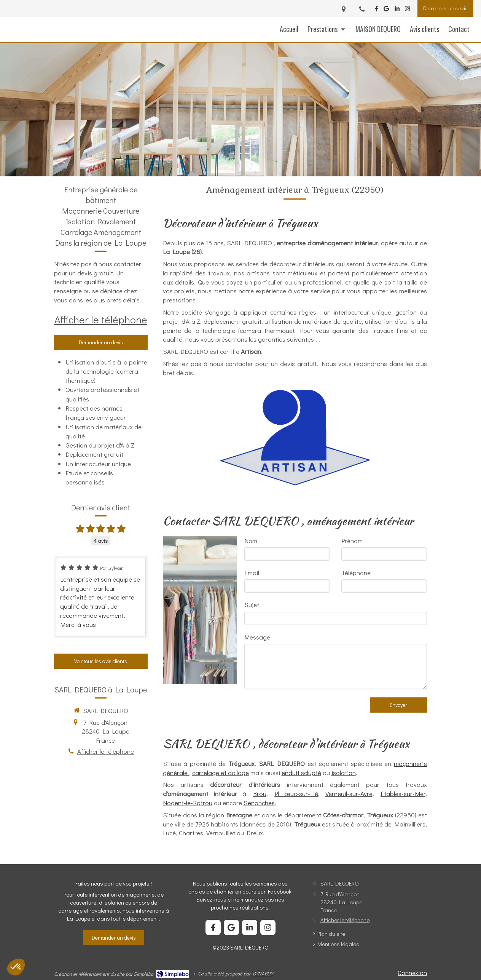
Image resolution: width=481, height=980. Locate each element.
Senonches (259, 803)
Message (257, 637)
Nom (251, 541)
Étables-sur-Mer (403, 794)
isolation (344, 773)
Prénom (352, 541)
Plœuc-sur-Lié (296, 794)
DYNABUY (263, 973)
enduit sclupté (301, 773)
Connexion (412, 973)
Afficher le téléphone (101, 319)
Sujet (252, 605)
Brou (260, 794)
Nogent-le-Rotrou (188, 803)
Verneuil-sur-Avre (349, 794)
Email (252, 573)
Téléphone (356, 573)
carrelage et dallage (221, 773)
